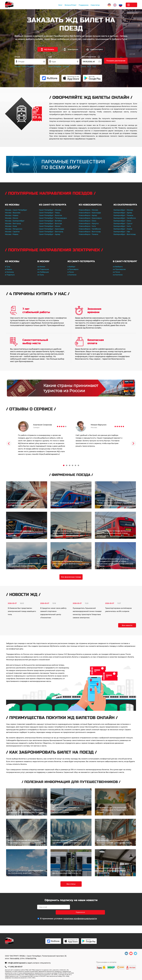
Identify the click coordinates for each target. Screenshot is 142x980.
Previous (9, 443)
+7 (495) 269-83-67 (15, 967)
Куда (50, 57)
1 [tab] (64, 465)
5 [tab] (75, 465)
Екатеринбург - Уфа (122, 232)
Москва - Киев (11, 226)
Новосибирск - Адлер (88, 215)
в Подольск (10, 275)
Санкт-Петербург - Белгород (51, 232)
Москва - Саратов (12, 232)
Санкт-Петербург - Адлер (50, 234)
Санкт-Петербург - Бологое (50, 215)
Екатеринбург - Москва (123, 210)
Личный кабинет (128, 5)
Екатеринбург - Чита (122, 226)
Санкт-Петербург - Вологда (50, 223)
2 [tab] (67, 465)
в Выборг (71, 267)
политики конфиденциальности (80, 913)
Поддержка (72, 5)
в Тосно (71, 272)
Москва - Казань (12, 215)
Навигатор (83, 5)
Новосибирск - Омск (87, 221)
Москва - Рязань (12, 234)
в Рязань (9, 269)
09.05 (84, 66)
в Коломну (9, 272)
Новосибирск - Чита (87, 226)
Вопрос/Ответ (59, 5)
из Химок (41, 267)
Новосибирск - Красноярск (90, 218)
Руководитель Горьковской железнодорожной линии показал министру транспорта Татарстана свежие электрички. (87, 613)
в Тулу (8, 267)
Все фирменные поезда (71, 577)
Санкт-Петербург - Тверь (49, 213)
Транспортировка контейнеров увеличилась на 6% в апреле (118, 610)
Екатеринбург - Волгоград (125, 234)
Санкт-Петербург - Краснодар (52, 229)
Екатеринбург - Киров (123, 229)
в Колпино (72, 275)
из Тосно (116, 272)
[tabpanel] (42, 438)
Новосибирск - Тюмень (88, 234)
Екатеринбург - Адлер (123, 213)
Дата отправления (91, 57)
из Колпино (118, 275)
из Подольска (43, 269)
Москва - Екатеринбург (15, 221)
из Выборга (118, 267)
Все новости (127, 625)
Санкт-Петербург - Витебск (50, 221)
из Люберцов (43, 272)
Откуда (17, 57)
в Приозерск (73, 269)
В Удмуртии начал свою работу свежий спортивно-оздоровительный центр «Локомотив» (53, 613)
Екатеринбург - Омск (122, 221)
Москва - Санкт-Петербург (16, 210)
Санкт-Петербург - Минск (50, 226)
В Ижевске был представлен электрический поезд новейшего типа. (22, 611)
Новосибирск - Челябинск (90, 229)
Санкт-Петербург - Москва (50, 210)
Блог (49, 5)
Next (133, 443)
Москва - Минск (12, 218)
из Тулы (41, 275)
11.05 (94, 66)
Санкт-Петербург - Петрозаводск (53, 218)
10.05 (89, 66)
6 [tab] (78, 465)
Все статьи (71, 884)
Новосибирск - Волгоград (90, 232)
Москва (18, 66)
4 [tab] (73, 465)
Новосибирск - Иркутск (89, 223)
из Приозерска (119, 269)
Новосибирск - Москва (88, 210)
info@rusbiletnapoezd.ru (18, 963)
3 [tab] (70, 465)
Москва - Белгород (13, 223)
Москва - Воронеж (13, 213)
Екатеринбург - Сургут (123, 223)
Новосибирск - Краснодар (90, 213)
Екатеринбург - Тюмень (123, 215)
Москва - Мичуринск (14, 229)
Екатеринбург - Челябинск (125, 218)
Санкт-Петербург (29, 66)
